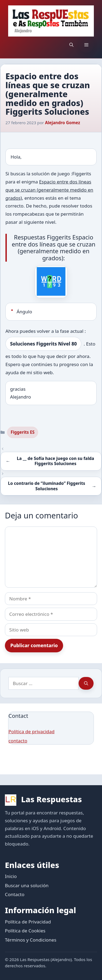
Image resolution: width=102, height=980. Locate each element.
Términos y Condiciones (31, 940)
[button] (71, 45)
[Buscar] (86, 683)
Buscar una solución (27, 885)
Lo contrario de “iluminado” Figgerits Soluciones (47, 486)
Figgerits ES (23, 432)
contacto (18, 741)
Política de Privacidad (28, 922)
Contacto (15, 894)
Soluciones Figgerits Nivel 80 (43, 344)
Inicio (11, 876)
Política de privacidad (31, 731)
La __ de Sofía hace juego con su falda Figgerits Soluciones (55, 461)
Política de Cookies (25, 931)
